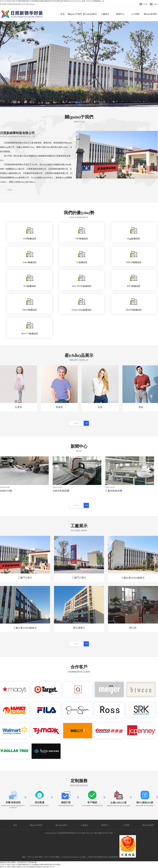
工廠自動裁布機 (114, 491)
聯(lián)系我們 (150, 14)
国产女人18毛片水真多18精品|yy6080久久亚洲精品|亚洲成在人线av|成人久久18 (27, 867)
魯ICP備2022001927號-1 (104, 833)
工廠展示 (105, 14)
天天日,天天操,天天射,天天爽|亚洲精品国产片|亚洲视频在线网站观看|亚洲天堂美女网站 (30, 865)
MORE (10, 190)
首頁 (63, 14)
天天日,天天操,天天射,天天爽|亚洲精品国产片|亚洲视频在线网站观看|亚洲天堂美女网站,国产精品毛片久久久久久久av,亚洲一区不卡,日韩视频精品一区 (52, 1)
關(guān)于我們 (75, 14)
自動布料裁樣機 (61, 491)
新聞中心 (120, 14)
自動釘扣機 (6, 491)
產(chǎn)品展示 (90, 14)
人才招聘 (135, 14)
